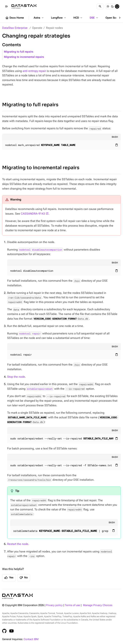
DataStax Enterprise (15, 28)
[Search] (100, 6)
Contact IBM (31, 639)
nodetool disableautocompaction (41, 250)
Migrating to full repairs (19, 52)
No (24, 578)
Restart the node (18, 544)
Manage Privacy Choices (98, 605)
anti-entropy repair (34, 71)
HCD (78, 18)
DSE (94, 18)
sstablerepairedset (40, 389)
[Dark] (112, 6)
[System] (117, 6)
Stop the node (16, 377)
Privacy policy (54, 605)
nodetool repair (30, 334)
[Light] (108, 6)
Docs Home (15, 18)
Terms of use (72, 605)
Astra (39, 18)
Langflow (59, 18)
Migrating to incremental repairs (24, 57)
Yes (9, 578)
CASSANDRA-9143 (33, 214)
